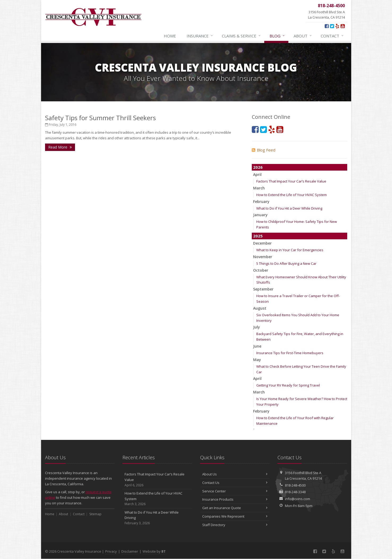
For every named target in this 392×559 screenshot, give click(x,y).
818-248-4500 (295, 485)
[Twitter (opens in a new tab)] (332, 26)
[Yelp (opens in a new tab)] (337, 26)
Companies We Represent (235, 516)
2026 (258, 167)
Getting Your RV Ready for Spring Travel (288, 385)
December (262, 243)
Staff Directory (235, 525)
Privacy (111, 551)
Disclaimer (130, 551)
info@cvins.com (298, 499)
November (263, 257)
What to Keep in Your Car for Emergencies (290, 250)
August (260, 308)
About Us (235, 474)
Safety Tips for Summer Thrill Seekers (100, 118)
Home (170, 36)
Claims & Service (241, 36)
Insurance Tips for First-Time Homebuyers (290, 353)
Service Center (235, 491)
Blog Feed (264, 150)
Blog (277, 36)
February (261, 201)
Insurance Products (235, 499)
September (263, 289)
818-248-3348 (295, 492)
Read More (60, 147)
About (303, 36)
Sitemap (95, 514)
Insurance (200, 36)
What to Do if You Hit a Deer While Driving (289, 208)
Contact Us (235, 483)
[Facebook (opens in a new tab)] (327, 26)
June (257, 346)
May (257, 360)
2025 (258, 236)
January (260, 215)
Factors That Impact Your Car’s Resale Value (291, 181)
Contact (332, 36)
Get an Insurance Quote (235, 508)
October (261, 270)
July (257, 327)
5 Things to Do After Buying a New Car (286, 263)
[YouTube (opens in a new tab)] (343, 26)
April (257, 174)
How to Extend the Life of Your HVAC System (292, 195)
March (259, 188)
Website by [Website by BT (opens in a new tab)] (154, 551)
